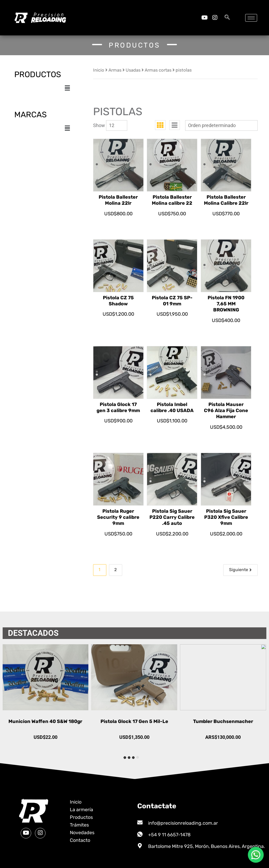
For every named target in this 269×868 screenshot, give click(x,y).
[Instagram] (215, 18)
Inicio (99, 70)
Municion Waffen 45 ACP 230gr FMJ (46, 721)
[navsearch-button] (227, 18)
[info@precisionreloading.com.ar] (140, 823)
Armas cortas (158, 70)
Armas (115, 70)
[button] (67, 88)
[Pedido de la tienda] (221, 125)
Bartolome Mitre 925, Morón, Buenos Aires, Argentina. (207, 846)
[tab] (138, 757)
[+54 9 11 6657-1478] (140, 834)
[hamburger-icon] (251, 18)
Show (99, 125)
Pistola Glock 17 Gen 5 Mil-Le (223, 721)
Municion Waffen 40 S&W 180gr (134, 721)
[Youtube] (204, 18)
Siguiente (239, 570)
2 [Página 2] (115, 570)
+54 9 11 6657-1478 (169, 835)
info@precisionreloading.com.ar (183, 823)
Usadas (133, 70)
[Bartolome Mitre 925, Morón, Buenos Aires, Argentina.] (140, 846)
